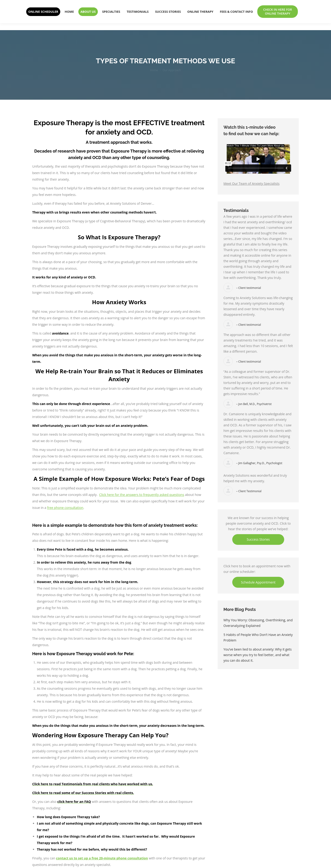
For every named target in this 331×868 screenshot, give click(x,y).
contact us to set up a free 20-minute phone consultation (102, 858)
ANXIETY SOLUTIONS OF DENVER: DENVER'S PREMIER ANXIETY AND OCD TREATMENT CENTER (114, 3)
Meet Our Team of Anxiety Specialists (251, 183)
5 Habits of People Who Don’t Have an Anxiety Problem (258, 637)
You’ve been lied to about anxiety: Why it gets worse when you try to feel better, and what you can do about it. (258, 655)
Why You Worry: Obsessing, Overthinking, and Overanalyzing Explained (258, 623)
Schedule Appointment (258, 582)
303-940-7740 (268, 3)
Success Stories (258, 539)
